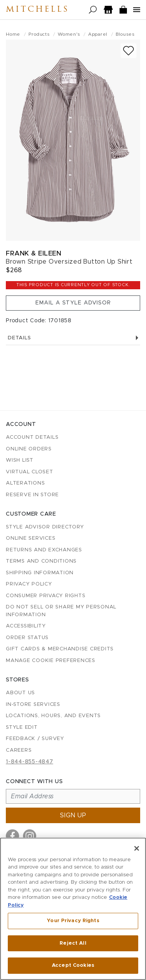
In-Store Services (33, 705)
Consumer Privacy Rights (46, 596)
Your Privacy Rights (73, 921)
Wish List (20, 460)
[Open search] (93, 10)
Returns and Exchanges (44, 550)
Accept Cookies (73, 965)
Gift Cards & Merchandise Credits (60, 649)
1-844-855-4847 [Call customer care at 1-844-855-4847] (30, 762)
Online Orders (29, 449)
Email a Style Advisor (73, 303)
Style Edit (22, 727)
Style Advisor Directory (45, 527)
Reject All (73, 943)
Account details (32, 437)
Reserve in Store (32, 495)
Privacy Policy (29, 584)
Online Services (31, 538)
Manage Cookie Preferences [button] (51, 661)
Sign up (73, 815)
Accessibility (26, 626)
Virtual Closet (30, 472)
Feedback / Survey (35, 739)
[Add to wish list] (128, 51)
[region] (73, 909)
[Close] (137, 848)
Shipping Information (40, 573)
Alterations (25, 483)
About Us (20, 693)
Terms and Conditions (41, 561)
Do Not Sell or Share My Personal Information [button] (61, 611)
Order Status (27, 638)
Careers (19, 750)
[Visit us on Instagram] (30, 836)
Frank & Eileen (33, 253)
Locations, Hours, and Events (53, 716)
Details (73, 338)
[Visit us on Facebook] (12, 836)
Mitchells (37, 10)
